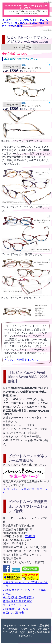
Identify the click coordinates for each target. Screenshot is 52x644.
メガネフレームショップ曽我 (16, 20)
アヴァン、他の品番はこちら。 (22, 360)
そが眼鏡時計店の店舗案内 (19, 597)
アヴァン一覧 (11, 23)
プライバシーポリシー (16, 605)
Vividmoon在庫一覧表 (16, 609)
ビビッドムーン (41, 20)
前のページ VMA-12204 (32, 23)
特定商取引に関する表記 (17, 601)
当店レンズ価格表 (13, 613)
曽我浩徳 (30, 536)
